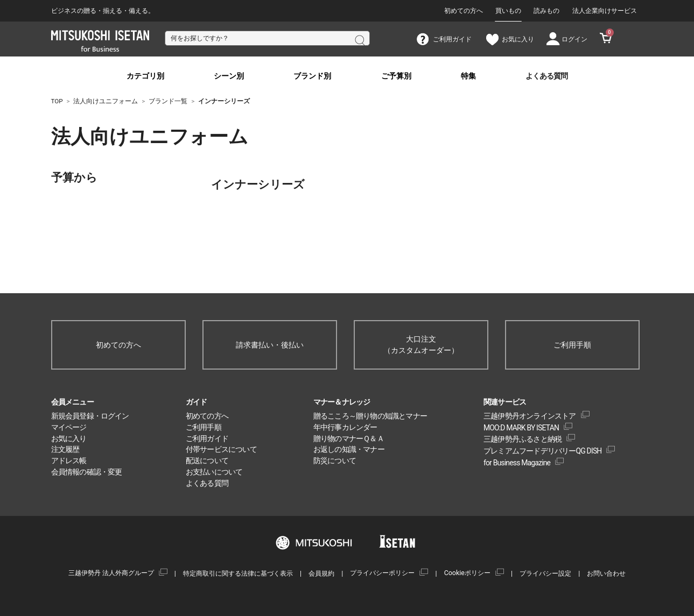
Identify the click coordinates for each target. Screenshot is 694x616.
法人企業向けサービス (605, 11)
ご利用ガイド (207, 438)
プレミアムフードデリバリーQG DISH (543, 451)
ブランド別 (312, 76)
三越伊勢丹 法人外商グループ (111, 573)
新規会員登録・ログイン (90, 416)
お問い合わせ (606, 573)
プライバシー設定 (545, 573)
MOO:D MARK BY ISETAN (521, 428)
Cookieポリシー (467, 573)
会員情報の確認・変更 (87, 472)
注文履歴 (65, 449)
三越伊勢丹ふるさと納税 (523, 439)
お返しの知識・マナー (349, 449)
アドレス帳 (69, 461)
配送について (207, 461)
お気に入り (69, 438)
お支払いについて (214, 472)
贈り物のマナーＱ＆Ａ (349, 438)
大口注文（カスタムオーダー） (421, 345)
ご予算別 (396, 76)
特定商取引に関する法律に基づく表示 (238, 573)
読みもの (546, 11)
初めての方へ (464, 11)
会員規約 (321, 573)
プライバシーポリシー (382, 573)
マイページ (69, 427)
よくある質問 (546, 76)
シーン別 (229, 76)
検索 (359, 39)
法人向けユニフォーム (110, 137)
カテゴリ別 (145, 76)
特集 (468, 76)
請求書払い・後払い (270, 345)
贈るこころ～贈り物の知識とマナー (370, 416)
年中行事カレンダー (345, 427)
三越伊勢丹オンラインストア (530, 416)
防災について (335, 461)
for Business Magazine (517, 463)
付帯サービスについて (221, 449)
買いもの (508, 11)
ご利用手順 (572, 345)
